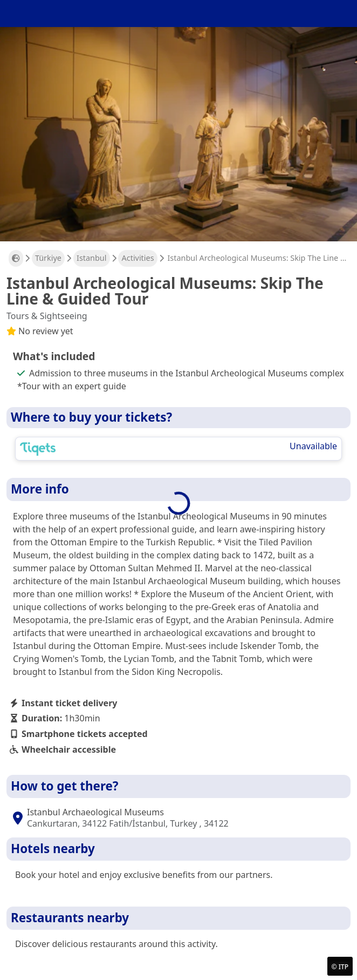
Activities (138, 258)
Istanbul (91, 258)
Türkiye (48, 258)
